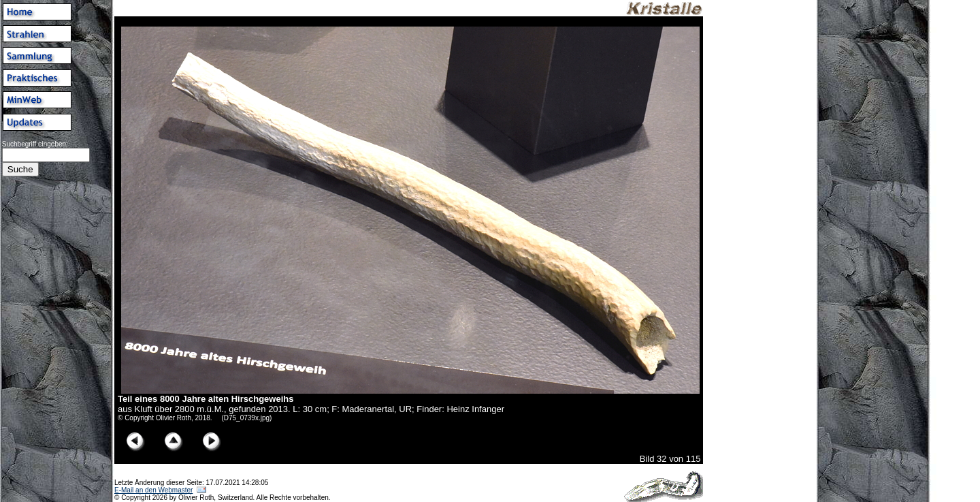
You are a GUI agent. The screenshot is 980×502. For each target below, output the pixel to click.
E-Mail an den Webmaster (153, 490)
